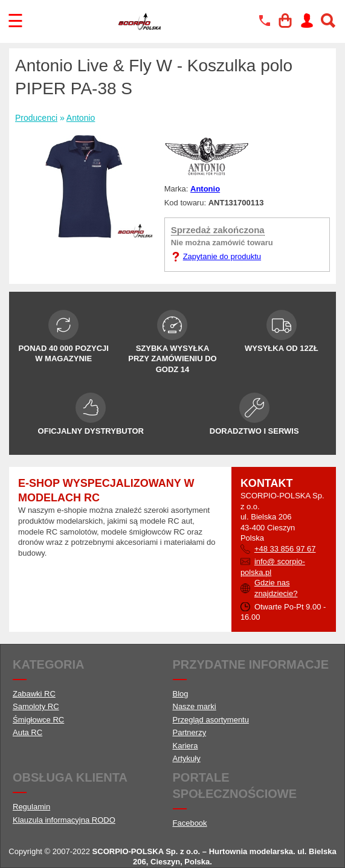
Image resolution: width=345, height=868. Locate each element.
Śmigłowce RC (38, 720)
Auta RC (27, 732)
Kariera (185, 746)
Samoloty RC (36, 706)
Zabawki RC (34, 694)
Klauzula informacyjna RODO (64, 820)
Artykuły (187, 758)
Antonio (81, 118)
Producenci (36, 118)
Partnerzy (190, 732)
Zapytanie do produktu (222, 256)
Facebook (190, 823)
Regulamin (31, 807)
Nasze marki (195, 706)
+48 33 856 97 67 (285, 549)
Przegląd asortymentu (211, 720)
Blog (181, 694)
